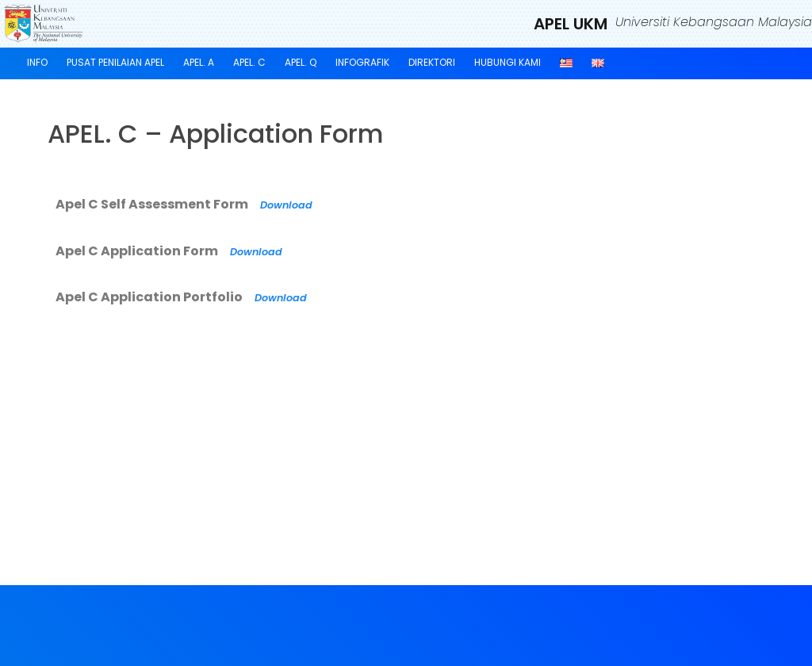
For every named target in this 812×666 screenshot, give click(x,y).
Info (37, 62)
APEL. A (199, 62)
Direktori (432, 62)
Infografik (362, 62)
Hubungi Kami (507, 62)
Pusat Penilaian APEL (115, 62)
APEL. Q (301, 62)
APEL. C (249, 62)
